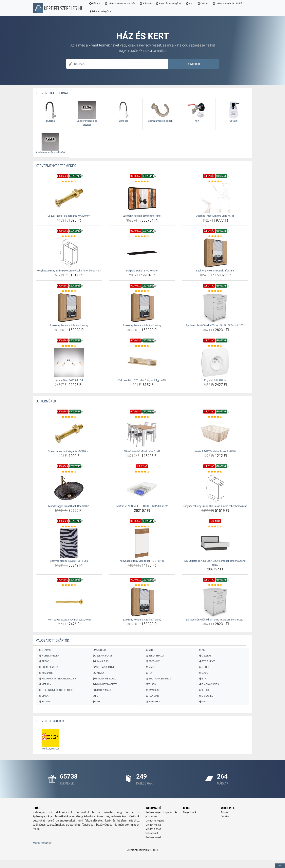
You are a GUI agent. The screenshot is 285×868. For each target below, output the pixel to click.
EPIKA (44, 696)
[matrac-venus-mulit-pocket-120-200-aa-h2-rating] (142, 472)
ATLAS (204, 690)
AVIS (96, 702)
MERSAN (45, 684)
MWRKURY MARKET (104, 684)
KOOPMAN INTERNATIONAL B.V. (58, 679)
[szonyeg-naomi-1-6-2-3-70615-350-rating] (69, 526)
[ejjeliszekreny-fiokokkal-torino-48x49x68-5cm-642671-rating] (215, 291)
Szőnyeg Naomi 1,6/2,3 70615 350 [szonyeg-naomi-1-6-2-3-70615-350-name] (69, 561)
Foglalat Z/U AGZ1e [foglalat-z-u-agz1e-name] (215, 380)
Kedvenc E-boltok (50, 721)
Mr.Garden (46, 673)
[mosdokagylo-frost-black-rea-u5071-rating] (69, 472)
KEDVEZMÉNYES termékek (56, 166)
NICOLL (204, 702)
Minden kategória (100, 11)
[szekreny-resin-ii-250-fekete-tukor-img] (142, 198)
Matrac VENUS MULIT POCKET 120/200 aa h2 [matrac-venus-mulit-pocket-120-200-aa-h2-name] (142, 506)
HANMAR (152, 696)
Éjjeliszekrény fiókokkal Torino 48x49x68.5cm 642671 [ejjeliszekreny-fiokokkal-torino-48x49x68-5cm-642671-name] (215, 325)
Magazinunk (190, 812)
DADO (204, 673)
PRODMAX (153, 661)
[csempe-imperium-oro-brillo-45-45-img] (215, 198)
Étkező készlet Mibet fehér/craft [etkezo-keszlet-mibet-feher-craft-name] (142, 451)
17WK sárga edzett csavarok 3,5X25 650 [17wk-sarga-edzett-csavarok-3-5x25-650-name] (69, 620)
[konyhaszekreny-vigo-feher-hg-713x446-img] (142, 543)
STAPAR (45, 650)
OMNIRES (152, 690)
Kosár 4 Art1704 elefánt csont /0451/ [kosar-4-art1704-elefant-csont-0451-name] (215, 451)
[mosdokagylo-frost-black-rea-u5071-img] (69, 488)
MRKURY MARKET (103, 690)
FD (95, 696)
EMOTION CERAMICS (158, 679)
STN (203, 679)
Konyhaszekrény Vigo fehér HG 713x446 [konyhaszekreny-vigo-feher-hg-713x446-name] (142, 561)
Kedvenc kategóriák (52, 93)
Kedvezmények (153, 837)
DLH (149, 650)
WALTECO (99, 650)
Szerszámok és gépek (169, 4)
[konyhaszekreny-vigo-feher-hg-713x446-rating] (142, 526)
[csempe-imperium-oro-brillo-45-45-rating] (215, 181)
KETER (204, 667)
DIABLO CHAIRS (209, 684)
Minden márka (153, 825)
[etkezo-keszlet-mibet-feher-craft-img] (142, 434)
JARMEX (98, 673)
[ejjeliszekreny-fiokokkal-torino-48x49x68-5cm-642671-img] (215, 308)
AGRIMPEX (153, 702)
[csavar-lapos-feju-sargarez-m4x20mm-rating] (69, 181)
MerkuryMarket (42, 843)
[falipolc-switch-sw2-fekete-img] (142, 253)
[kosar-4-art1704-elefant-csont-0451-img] (215, 434)
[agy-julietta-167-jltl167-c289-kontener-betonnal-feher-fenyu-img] (215, 543)
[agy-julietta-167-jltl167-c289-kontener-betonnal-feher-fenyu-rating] (215, 526)
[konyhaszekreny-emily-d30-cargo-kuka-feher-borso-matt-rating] (69, 236)
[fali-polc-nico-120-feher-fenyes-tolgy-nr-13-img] (142, 362)
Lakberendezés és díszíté (227, 4)
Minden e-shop (153, 829)
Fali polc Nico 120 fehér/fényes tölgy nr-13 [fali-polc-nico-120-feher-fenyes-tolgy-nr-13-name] (142, 380)
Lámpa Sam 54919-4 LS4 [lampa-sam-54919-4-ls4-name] (69, 380)
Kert (190, 4)
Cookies (225, 817)
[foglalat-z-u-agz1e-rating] (215, 346)
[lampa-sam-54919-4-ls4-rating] (69, 346)
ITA (149, 673)
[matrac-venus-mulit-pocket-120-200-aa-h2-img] (142, 488)
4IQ (202, 650)
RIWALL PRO (100, 661)
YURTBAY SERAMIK (104, 667)
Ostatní (203, 4)
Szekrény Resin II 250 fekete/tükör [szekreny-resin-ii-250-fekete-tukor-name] (142, 216)
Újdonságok (152, 833)
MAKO (150, 667)
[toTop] (280, 866)
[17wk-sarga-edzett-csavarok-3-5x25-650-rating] (69, 585)
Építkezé (145, 4)
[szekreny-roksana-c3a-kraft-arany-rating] (215, 236)
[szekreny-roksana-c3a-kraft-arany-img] (215, 253)
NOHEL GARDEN (49, 656)
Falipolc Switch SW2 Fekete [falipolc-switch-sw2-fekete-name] (142, 271)
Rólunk (224, 812)
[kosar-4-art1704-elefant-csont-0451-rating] (215, 417)
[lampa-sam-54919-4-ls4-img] (69, 362)
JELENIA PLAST (102, 656)
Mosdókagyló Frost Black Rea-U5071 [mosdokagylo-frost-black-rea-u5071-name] (69, 506)
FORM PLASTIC (48, 667)
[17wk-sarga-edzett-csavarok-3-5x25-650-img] (69, 602)
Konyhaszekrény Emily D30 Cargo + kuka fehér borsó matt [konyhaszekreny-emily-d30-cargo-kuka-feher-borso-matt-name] (69, 271)
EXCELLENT (207, 661)
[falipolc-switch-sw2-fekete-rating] (142, 236)
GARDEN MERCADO (104, 679)
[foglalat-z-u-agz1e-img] (215, 362)
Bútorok (95, 4)
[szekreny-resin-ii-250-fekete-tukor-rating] (142, 181)
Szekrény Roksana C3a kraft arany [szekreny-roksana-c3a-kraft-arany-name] (215, 271)
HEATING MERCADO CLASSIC (56, 690)
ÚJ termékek (46, 401)
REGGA (44, 661)
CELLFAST (206, 656)
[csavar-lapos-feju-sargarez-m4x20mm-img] (69, 198)
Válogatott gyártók (52, 640)
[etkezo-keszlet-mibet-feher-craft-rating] (142, 417)
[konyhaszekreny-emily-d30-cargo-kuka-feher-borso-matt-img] (69, 253)
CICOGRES (206, 696)
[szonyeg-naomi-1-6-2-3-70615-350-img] (69, 543)
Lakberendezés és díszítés (120, 4)
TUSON (151, 684)
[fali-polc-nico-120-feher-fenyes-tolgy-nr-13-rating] (142, 346)
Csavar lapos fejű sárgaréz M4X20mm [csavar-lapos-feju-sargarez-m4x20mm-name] (69, 216)
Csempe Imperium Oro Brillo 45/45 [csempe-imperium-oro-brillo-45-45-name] (215, 216)
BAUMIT (45, 702)
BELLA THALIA (155, 656)
